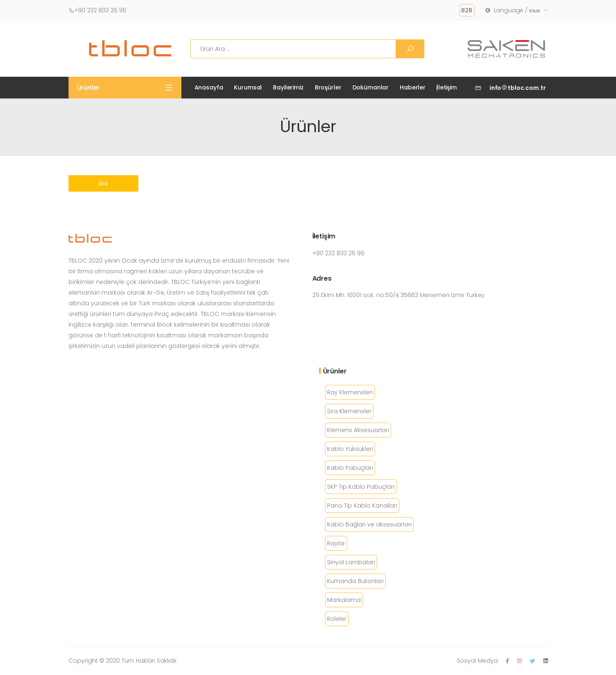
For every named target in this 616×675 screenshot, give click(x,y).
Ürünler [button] (88, 88)
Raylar (336, 543)
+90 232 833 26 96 (97, 10)
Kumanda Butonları (355, 581)
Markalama (344, 600)
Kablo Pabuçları (350, 468)
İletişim (447, 87)
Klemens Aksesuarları (358, 430)
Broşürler (328, 87)
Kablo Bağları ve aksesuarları (369, 524)
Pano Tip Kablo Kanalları (362, 506)
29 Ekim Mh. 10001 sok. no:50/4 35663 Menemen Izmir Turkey (398, 295)
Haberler (413, 87)
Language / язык (513, 10)
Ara (103, 183)
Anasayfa (209, 87)
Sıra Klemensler (349, 411)
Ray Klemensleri (350, 392)
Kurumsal (248, 87)
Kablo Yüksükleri (350, 449)
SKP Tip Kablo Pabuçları (361, 487)
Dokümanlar (371, 87)
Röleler (337, 619)
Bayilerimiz (288, 87)
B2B (467, 10)
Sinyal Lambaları (351, 562)
